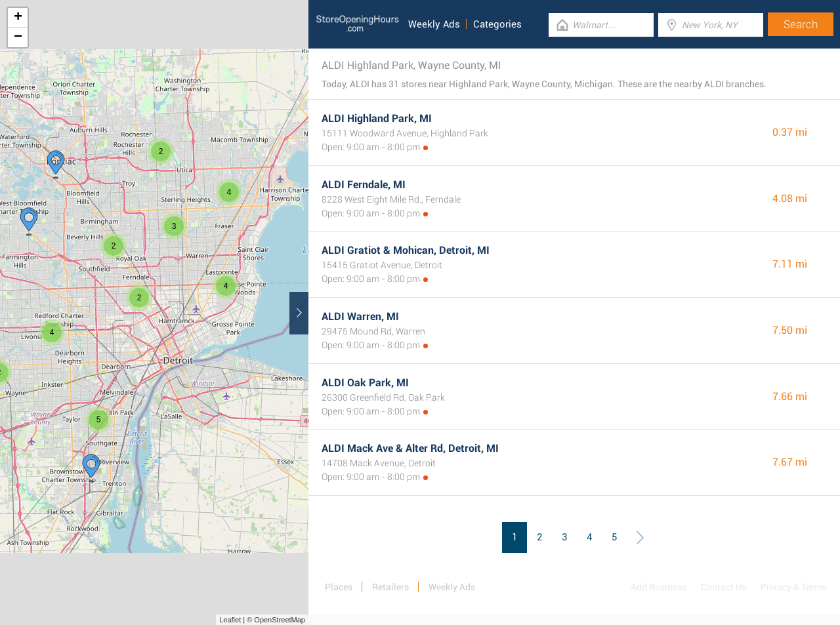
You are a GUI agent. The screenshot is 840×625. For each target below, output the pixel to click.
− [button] (18, 37)
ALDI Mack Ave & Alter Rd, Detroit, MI (410, 448)
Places (339, 587)
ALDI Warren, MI (360, 316)
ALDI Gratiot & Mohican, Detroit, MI (406, 250)
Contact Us (724, 587)
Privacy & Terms (793, 587)
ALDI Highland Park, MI (377, 118)
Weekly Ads (434, 24)
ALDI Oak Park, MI (365, 383)
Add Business (659, 587)
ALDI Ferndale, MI (364, 185)
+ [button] (18, 18)
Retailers (390, 587)
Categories (497, 24)
